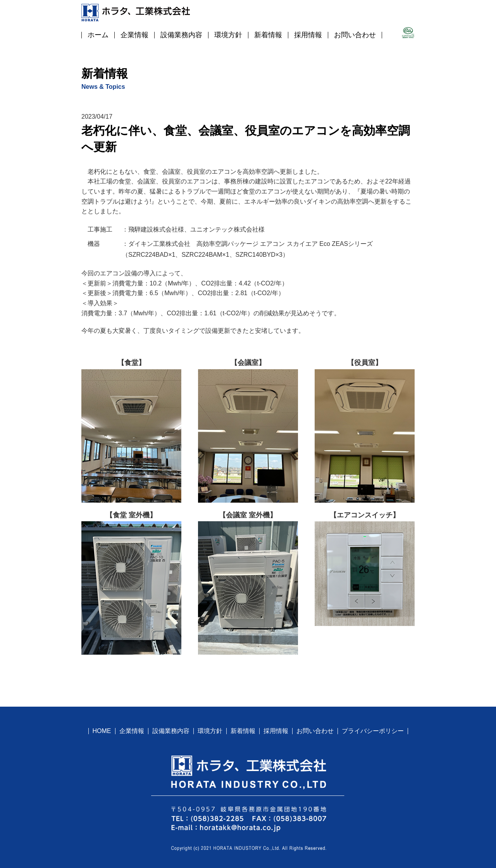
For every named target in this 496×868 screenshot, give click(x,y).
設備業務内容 (181, 35)
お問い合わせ (355, 35)
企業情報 (134, 35)
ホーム (98, 35)
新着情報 (268, 35)
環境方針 (228, 35)
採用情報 (308, 35)
